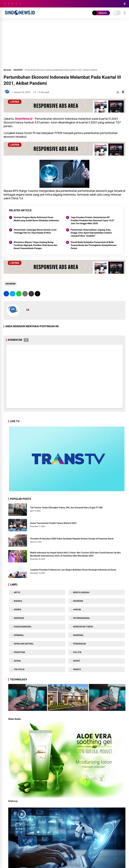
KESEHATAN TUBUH (83, 627)
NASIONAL (78, 635)
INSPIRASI (19, 618)
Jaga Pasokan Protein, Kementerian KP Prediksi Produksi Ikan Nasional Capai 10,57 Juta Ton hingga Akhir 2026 (92, 220)
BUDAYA (18, 601)
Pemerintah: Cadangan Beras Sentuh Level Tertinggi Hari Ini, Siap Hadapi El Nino (35, 231)
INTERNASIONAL (81, 618)
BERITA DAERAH (81, 592)
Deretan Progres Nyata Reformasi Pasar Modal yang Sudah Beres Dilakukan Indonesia (36, 219)
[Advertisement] (64, 45)
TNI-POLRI (19, 669)
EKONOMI (18, 70)
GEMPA (17, 609)
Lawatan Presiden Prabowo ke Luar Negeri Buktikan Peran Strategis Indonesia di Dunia (73, 570)
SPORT (76, 661)
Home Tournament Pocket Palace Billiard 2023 (53, 523)
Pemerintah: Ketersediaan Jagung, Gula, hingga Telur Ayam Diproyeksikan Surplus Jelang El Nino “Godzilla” (91, 233)
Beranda (7, 70)
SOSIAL (17, 661)
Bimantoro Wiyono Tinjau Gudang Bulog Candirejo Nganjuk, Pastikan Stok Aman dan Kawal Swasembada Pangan (35, 245)
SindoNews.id (24, 119)
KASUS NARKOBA (22, 627)
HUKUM (77, 609)
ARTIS (17, 592)
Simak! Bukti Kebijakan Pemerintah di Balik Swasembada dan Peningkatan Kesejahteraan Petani (94, 245)
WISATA (77, 669)
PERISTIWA (19, 652)
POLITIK (77, 652)
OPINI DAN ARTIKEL (24, 644)
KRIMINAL (19, 635)
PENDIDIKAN (79, 644)
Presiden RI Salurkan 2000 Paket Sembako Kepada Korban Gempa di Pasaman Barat (72, 539)
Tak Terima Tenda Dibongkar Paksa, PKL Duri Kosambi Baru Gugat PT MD (66, 508)
